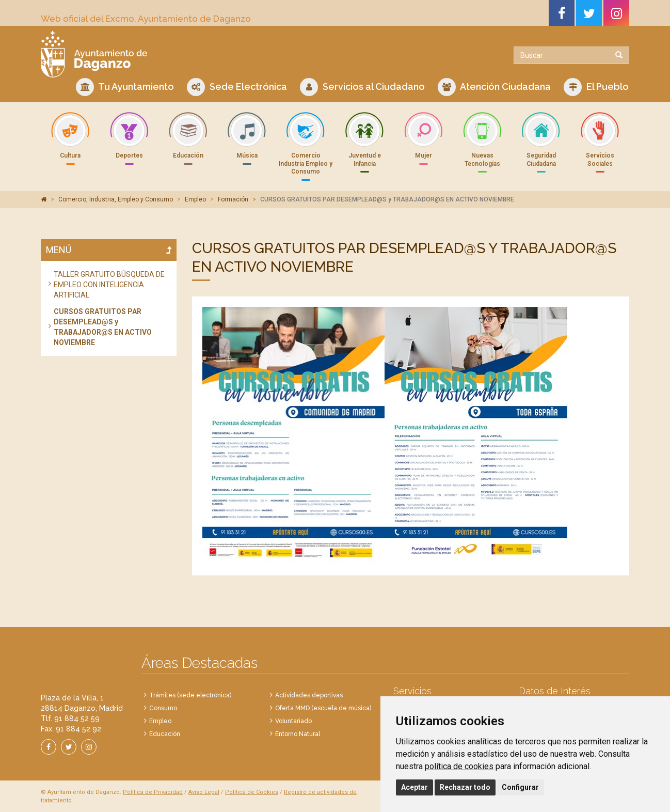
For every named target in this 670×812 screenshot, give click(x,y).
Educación (165, 734)
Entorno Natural (298, 734)
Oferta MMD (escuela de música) (323, 708)
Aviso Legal (204, 792)
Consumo (163, 708)
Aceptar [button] (414, 787)
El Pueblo (596, 87)
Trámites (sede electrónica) (190, 695)
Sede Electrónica (237, 87)
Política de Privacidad (153, 792)
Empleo (195, 199)
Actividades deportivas (309, 695)
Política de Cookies (252, 792)
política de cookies (459, 766)
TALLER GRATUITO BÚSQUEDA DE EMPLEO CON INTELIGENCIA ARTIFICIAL (109, 285)
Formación (233, 199)
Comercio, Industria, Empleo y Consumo (116, 199)
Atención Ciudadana (494, 87)
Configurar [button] (520, 787)
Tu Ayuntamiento (125, 87)
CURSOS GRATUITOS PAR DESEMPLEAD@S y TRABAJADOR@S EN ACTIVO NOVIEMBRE (103, 327)
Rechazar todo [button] (465, 787)
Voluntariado (293, 721)
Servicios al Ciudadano (362, 87)
